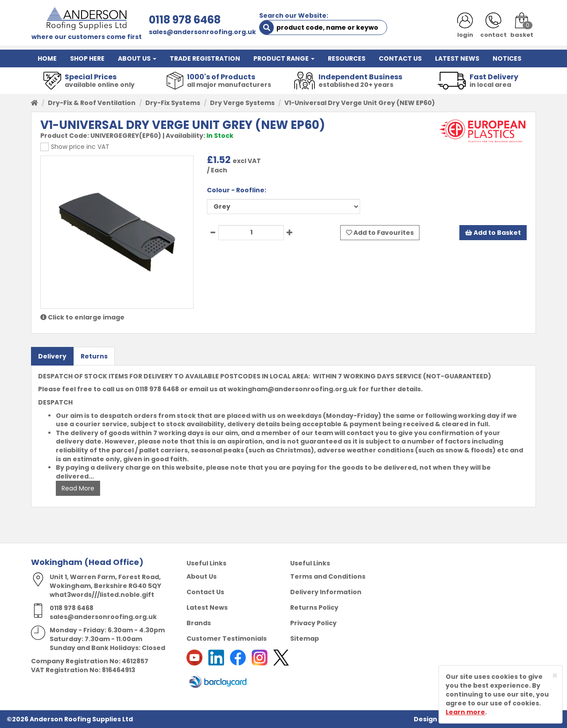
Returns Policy (314, 607)
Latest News (207, 607)
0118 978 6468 (185, 20)
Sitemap (305, 638)
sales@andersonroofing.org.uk (202, 32)
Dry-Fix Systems (173, 103)
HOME (47, 58)
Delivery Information (326, 592)
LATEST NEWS (457, 58)
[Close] (555, 675)
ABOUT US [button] (137, 58)
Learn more (465, 712)
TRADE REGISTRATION (205, 58)
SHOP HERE (87, 58)
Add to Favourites (380, 233)
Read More (78, 488)
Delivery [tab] (52, 356)
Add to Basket (493, 233)
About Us (202, 576)
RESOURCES (347, 58)
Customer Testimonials (227, 638)
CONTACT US (400, 58)
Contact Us (205, 592)
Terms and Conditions (328, 576)
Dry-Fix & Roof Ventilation (92, 103)
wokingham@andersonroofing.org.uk (292, 389)
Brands (199, 623)
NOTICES (507, 58)
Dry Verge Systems (242, 103)
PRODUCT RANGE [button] (284, 58)
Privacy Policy (313, 623)
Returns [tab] (94, 356)
